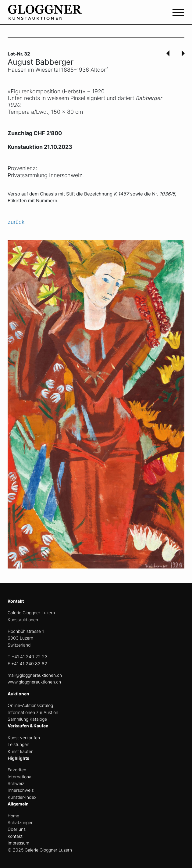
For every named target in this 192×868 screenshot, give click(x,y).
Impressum (18, 843)
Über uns (17, 829)
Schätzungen (21, 822)
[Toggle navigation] (178, 12)
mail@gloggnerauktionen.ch (35, 675)
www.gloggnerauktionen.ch (34, 682)
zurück (16, 222)
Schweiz (16, 783)
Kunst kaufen (21, 751)
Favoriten (17, 770)
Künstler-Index (22, 797)
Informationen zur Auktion (33, 712)
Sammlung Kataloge (27, 719)
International (20, 777)
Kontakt (15, 836)
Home (13, 816)
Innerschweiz (21, 790)
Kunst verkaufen (24, 738)
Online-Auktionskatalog (30, 705)
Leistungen (18, 744)
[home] (53, 16)
